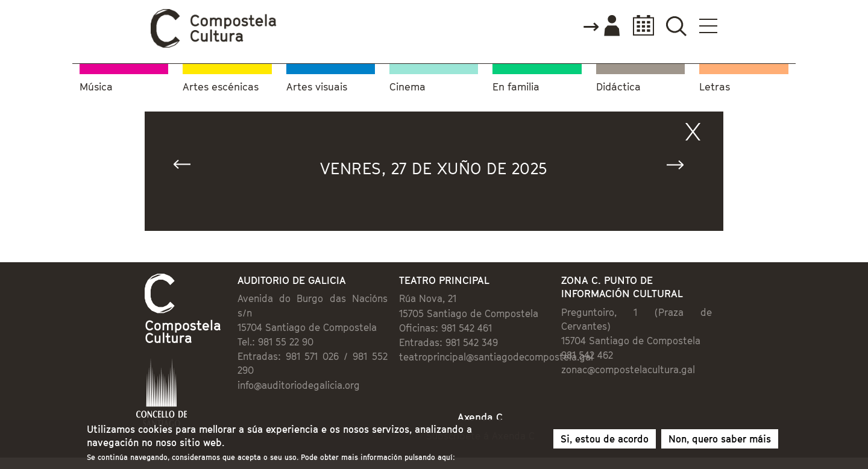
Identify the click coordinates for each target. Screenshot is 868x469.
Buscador (676, 26)
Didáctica (618, 87)
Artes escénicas (221, 87)
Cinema (407, 87)
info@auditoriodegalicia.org (299, 385)
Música (96, 87)
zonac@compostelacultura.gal (628, 370)
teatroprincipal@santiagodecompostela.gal (496, 357)
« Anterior (187, 167)
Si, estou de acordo (605, 441)
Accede (601, 27)
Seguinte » (681, 167)
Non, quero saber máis (720, 441)
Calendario (640, 26)
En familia (516, 87)
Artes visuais (317, 87)
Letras (715, 87)
